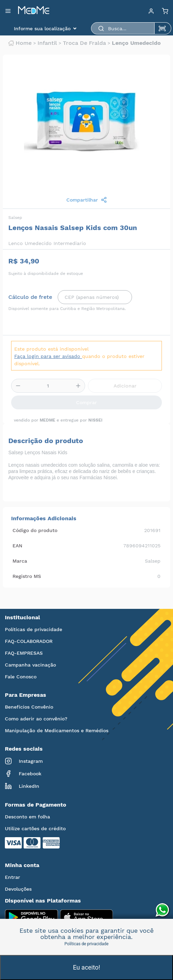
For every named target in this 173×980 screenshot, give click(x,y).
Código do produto (35, 530)
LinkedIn (22, 786)
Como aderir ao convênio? (36, 719)
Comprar (86, 402)
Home (20, 43)
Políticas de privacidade (34, 629)
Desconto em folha (27, 817)
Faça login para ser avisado (48, 356)
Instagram (24, 761)
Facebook (23, 774)
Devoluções (18, 889)
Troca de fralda (84, 43)
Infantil (47, 43)
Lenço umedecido (136, 43)
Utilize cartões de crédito (35, 828)
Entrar (13, 877)
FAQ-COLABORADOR (29, 641)
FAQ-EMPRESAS (24, 653)
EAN (17, 546)
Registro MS (27, 576)
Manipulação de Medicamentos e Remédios (57, 730)
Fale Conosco (21, 677)
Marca (20, 561)
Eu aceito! (86, 967)
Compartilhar (87, 200)
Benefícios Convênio (29, 707)
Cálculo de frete (30, 297)
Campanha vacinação (30, 665)
